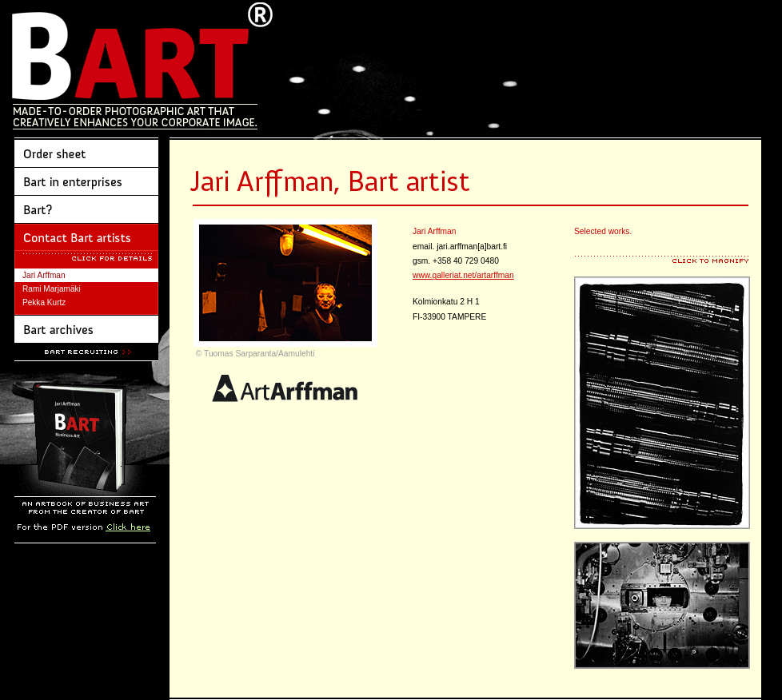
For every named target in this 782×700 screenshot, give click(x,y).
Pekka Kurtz (44, 302)
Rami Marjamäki (52, 289)
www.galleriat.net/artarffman (463, 275)
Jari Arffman (44, 275)
